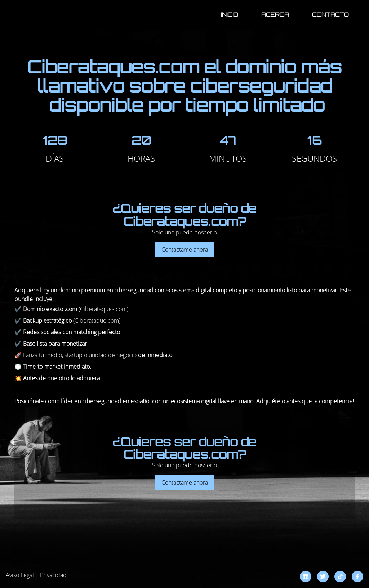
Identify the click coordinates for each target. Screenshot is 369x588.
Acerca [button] (275, 14)
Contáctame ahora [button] (185, 250)
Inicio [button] (230, 14)
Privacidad (53, 575)
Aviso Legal (20, 575)
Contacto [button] (330, 14)
